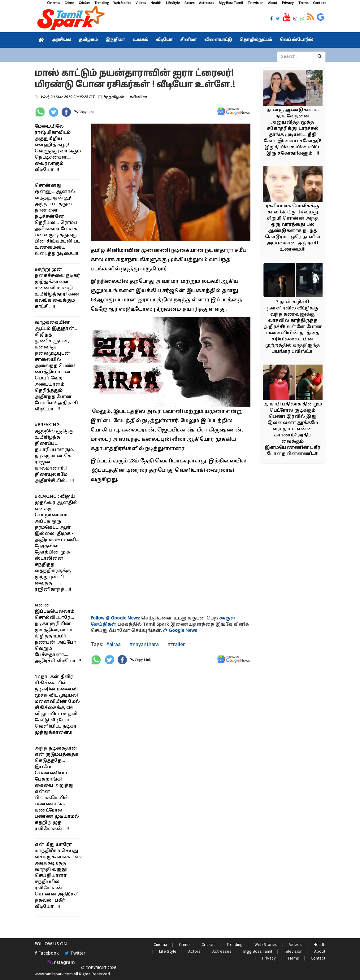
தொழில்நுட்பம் (256, 40)
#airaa (113, 644)
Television (256, 3)
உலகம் (140, 40)
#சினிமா (138, 97)
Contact (319, 3)
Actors (189, 3)
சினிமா (188, 40)
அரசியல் (62, 40)
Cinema (53, 3)
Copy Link (86, 112)
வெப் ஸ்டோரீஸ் (297, 40)
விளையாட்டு (218, 40)
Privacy (288, 3)
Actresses (206, 3)
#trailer (176, 644)
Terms (303, 3)
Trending (102, 3)
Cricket (84, 3)
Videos (141, 3)
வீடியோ (164, 40)
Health (156, 3)
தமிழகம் (88, 40)
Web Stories (122, 3)
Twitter (75, 954)
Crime (69, 3)
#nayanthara (144, 644)
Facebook (47, 954)
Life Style (173, 3)
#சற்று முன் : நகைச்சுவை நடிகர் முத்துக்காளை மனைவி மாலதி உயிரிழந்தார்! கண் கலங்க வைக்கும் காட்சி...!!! (57, 288)
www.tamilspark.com (54, 974)
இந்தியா (115, 40)
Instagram (61, 963)
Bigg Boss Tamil (231, 3)
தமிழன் (116, 97)
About (273, 3)
